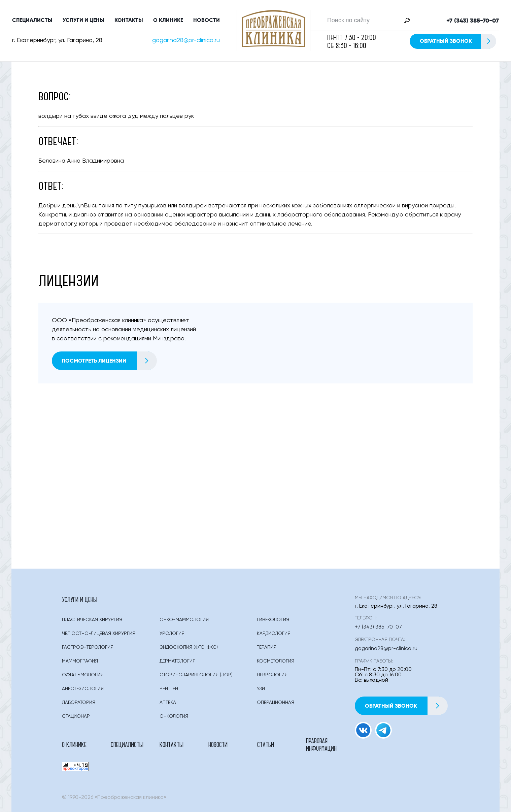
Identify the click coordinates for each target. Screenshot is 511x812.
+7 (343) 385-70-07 (473, 21)
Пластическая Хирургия (92, 620)
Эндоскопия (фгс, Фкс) (189, 647)
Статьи (266, 744)
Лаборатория (79, 703)
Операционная (276, 703)
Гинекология (273, 620)
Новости (207, 20)
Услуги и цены (83, 20)
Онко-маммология (184, 620)
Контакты (129, 20)
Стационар (76, 716)
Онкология (174, 716)
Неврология (272, 675)
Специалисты (32, 20)
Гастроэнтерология (88, 647)
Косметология (276, 661)
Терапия (267, 647)
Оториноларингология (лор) (196, 675)
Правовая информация (321, 744)
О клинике (168, 20)
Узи (261, 689)
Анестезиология (83, 689)
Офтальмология (83, 675)
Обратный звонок (458, 41)
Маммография (80, 661)
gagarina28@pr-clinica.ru (186, 40)
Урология (172, 634)
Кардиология (274, 634)
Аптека (168, 703)
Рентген (169, 689)
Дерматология (178, 661)
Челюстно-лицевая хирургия (99, 634)
